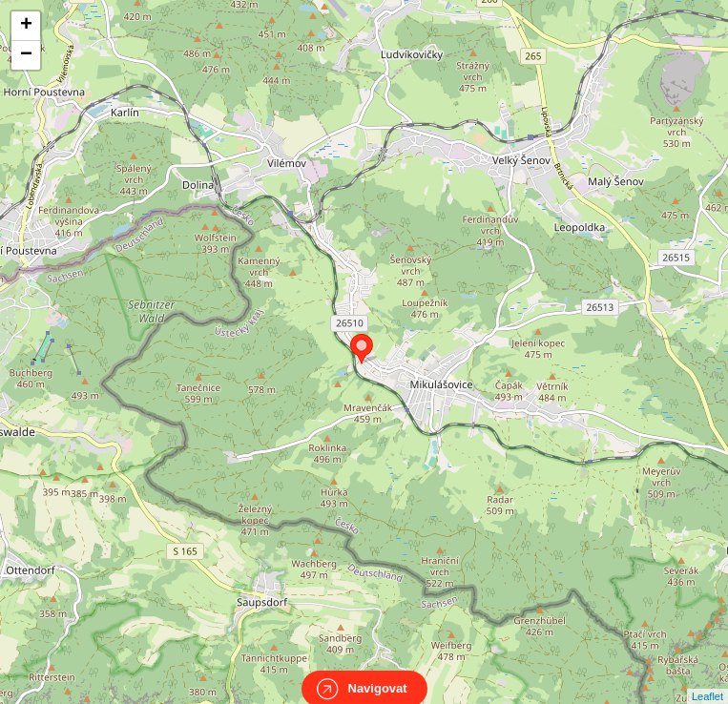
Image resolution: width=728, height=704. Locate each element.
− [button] (26, 55)
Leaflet (707, 679)
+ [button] (26, 26)
